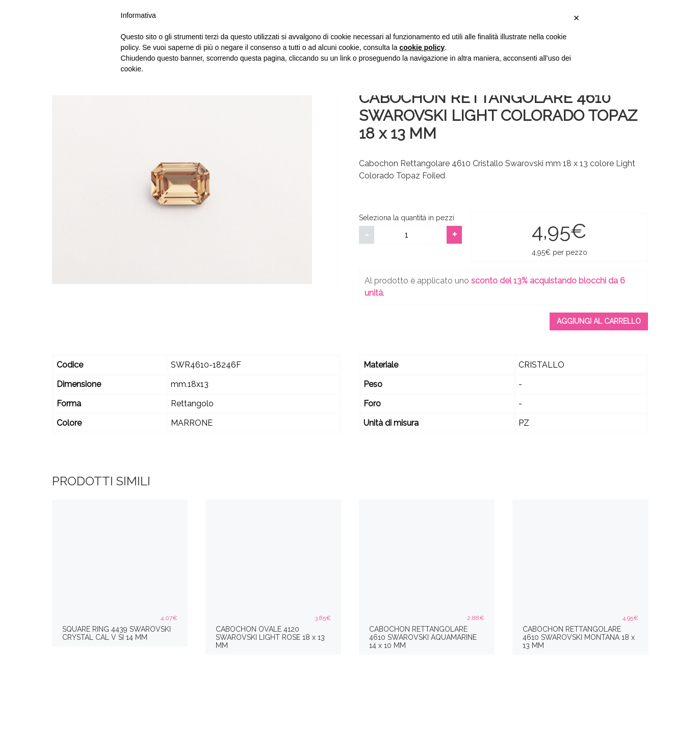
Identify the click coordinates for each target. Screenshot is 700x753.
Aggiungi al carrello (599, 321)
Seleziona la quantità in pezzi (407, 218)
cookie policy (422, 47)
